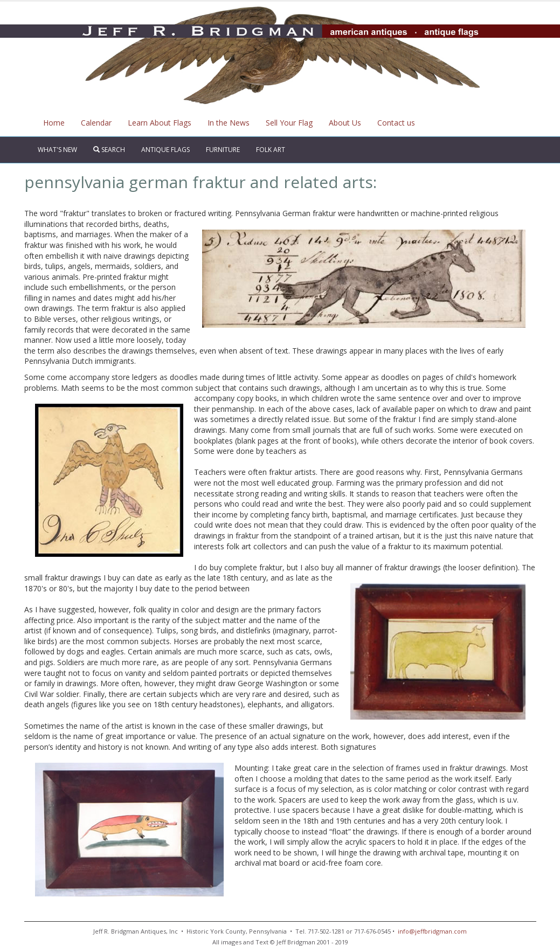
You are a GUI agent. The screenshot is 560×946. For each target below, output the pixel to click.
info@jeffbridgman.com (431, 931)
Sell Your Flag (289, 123)
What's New (57, 150)
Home (54, 123)
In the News (229, 123)
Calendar (96, 123)
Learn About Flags (160, 123)
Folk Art (271, 150)
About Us (345, 123)
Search (109, 150)
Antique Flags (165, 150)
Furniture (223, 150)
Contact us (396, 123)
